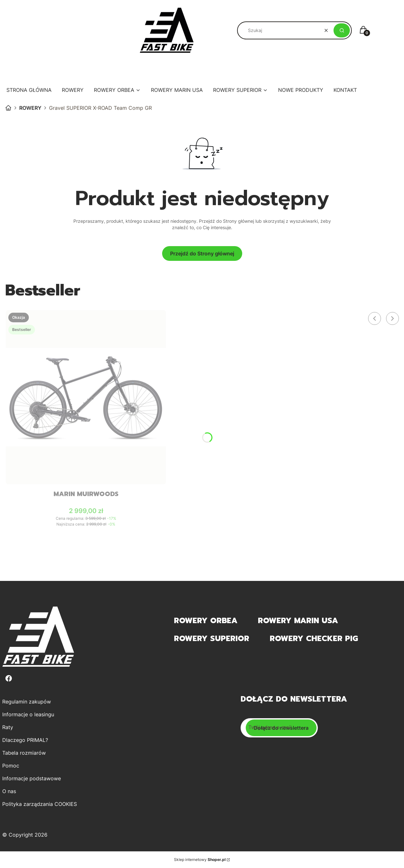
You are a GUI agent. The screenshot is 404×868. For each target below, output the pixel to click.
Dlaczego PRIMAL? (25, 740)
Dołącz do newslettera (281, 728)
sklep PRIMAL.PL (8, 108)
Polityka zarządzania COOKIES (40, 804)
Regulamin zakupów (27, 702)
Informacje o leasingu (28, 714)
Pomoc (11, 766)
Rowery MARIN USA (298, 621)
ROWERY (30, 108)
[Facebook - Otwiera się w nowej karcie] (9, 678)
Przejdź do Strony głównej (202, 253)
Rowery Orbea (206, 621)
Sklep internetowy (200, 860)
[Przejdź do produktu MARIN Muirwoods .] (86, 397)
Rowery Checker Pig (314, 639)
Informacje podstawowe (32, 778)
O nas (9, 791)
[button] (342, 30)
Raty (8, 727)
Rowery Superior (212, 639)
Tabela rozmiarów (24, 753)
